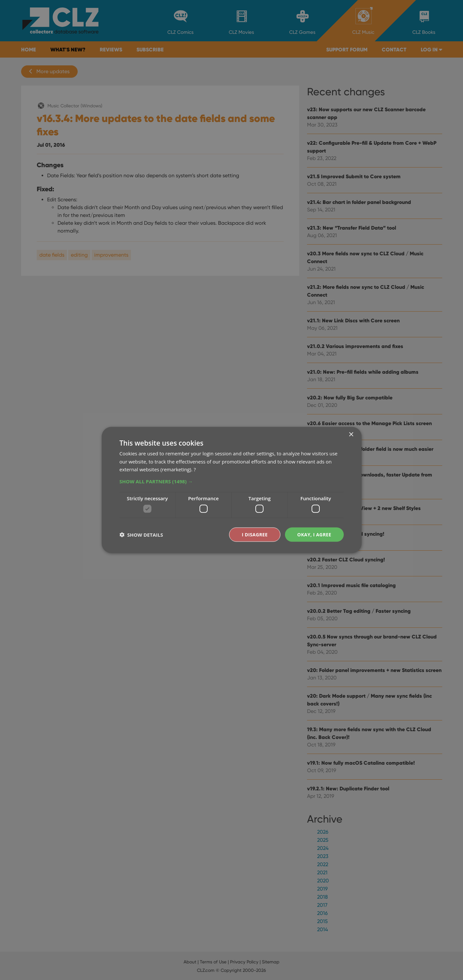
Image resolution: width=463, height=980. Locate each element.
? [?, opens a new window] (195, 469)
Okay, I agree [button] (314, 534)
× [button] (351, 434)
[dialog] (231, 490)
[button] (232, 481)
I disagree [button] (255, 534)
